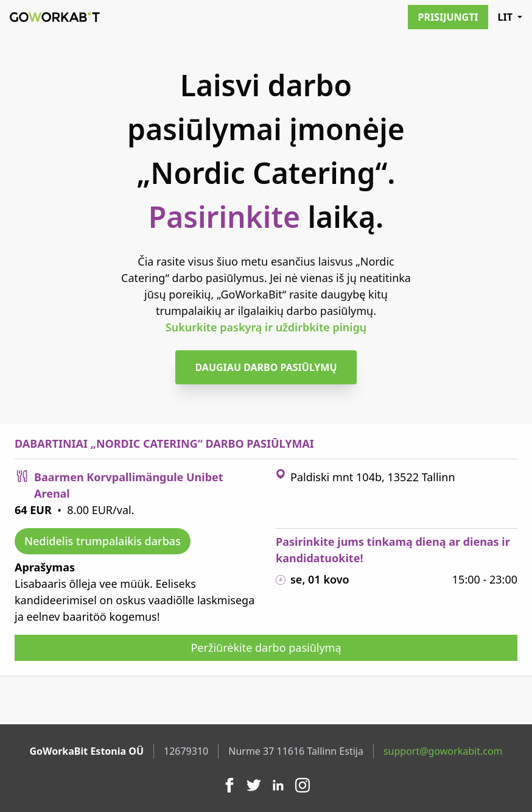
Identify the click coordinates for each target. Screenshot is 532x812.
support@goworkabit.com (443, 751)
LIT (510, 17)
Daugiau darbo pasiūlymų (266, 367)
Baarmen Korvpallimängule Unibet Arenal (129, 485)
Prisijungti (448, 17)
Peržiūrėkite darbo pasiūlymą (266, 648)
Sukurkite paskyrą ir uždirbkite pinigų (266, 327)
